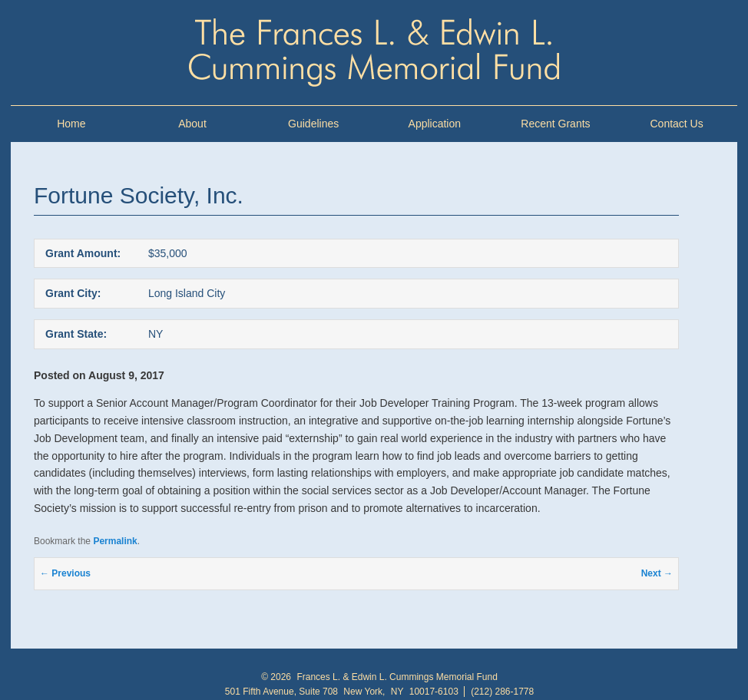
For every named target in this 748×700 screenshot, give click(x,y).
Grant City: (73, 293)
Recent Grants (555, 124)
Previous (65, 573)
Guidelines (313, 124)
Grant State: (76, 334)
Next (657, 573)
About (192, 124)
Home (71, 124)
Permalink (115, 541)
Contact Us (676, 124)
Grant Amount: (83, 253)
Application (435, 124)
